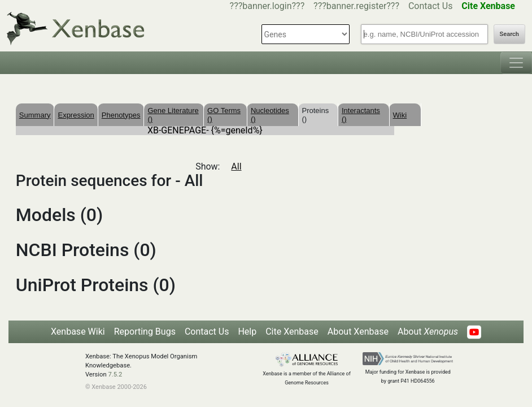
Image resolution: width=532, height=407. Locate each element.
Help (247, 332)
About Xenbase (358, 332)
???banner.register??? (356, 6)
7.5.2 (115, 374)
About (428, 332)
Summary (35, 115)
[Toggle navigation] (516, 63)
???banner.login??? (267, 6)
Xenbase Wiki (78, 332)
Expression (76, 115)
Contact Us (431, 6)
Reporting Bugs (145, 332)
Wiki (400, 115)
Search (509, 34)
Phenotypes (121, 115)
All (236, 166)
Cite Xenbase (292, 332)
